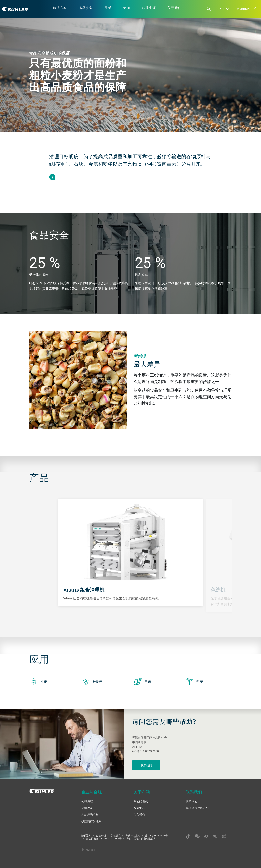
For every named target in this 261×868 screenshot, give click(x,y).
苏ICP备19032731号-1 (157, 835)
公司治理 (87, 801)
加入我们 (139, 815)
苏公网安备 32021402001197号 (104, 838)
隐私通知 (86, 835)
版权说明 (116, 835)
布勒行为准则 (90, 815)
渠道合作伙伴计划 (197, 808)
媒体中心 (139, 808)
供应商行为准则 (91, 821)
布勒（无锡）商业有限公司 (141, 838)
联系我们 (146, 765)
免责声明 (101, 835)
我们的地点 (141, 801)
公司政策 (87, 808)
